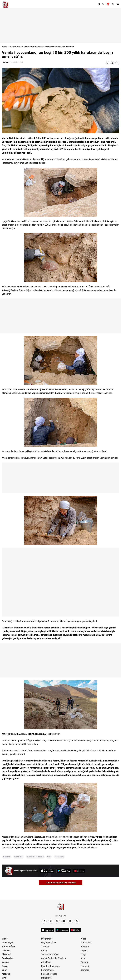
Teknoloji (85, 966)
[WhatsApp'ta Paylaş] (112, 63)
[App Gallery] (79, 871)
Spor (4, 970)
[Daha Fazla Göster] (117, 63)
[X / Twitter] (51, 921)
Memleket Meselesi (51, 966)
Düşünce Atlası (49, 943)
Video (5, 939)
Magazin (6, 974)
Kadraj (44, 950)
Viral (4, 978)
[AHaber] (102, 4)
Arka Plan (46, 962)
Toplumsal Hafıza (50, 954)
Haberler (5, 47)
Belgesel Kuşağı (49, 974)
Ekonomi (6, 954)
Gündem (6, 950)
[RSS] (77, 921)
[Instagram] (57, 921)
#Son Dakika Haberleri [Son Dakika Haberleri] (35, 857)
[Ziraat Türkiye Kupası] (108, 4)
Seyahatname (48, 970)
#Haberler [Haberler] (7, 857)
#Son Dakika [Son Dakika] (19, 857)
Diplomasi (46, 978)
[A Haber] (5, 4)
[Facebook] (44, 921)
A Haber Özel (8, 947)
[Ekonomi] (90, 4)
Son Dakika (7, 958)
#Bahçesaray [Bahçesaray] (59, 857)
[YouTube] (64, 921)
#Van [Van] (49, 857)
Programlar (47, 939)
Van (4, 159)
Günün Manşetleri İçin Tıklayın (61, 883)
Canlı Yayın (7, 943)
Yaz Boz (45, 947)
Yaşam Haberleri (16, 47)
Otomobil (85, 970)
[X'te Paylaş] (108, 63)
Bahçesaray (36, 458)
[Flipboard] (70, 921)
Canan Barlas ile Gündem (53, 958)
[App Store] (47, 871)
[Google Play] (64, 871)
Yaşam (5, 962)
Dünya (5, 966)
